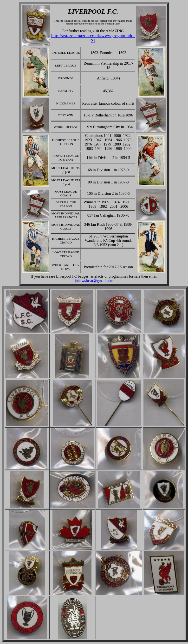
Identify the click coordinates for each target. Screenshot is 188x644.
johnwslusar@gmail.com (94, 281)
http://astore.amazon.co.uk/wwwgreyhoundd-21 (93, 38)
